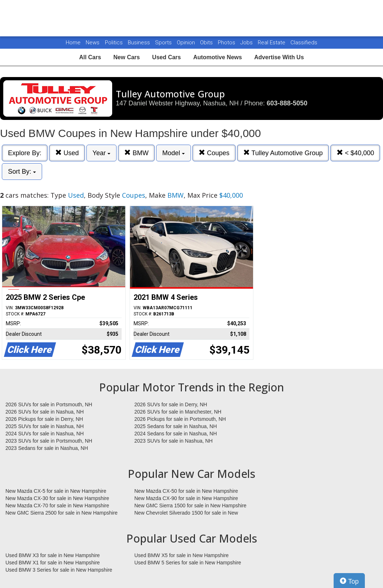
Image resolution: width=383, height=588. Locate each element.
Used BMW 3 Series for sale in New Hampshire (59, 570)
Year (101, 153)
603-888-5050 (287, 103)
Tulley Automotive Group (283, 153)
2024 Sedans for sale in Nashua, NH (176, 434)
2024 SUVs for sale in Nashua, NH (45, 434)
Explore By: (25, 153)
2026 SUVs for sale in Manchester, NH (178, 412)
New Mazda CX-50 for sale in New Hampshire (186, 491)
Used (67, 153)
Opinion (187, 43)
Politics (114, 43)
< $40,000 (355, 153)
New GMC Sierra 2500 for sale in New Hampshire (62, 513)
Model (174, 153)
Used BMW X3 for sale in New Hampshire (53, 555)
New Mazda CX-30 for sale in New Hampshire (57, 498)
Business (140, 43)
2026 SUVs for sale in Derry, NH (171, 404)
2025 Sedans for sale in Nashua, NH (176, 426)
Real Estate (272, 43)
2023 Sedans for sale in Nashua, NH (47, 448)
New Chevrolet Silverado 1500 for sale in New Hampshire (186, 513)
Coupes (214, 153)
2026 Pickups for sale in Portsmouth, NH (180, 419)
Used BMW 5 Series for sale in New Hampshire (188, 563)
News (93, 43)
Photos (227, 43)
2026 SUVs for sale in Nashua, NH (45, 412)
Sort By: (22, 172)
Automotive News (217, 57)
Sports (164, 43)
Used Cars (166, 57)
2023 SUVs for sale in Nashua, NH (174, 441)
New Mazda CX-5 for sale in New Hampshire (56, 491)
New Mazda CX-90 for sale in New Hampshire (186, 498)
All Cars (90, 57)
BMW (136, 153)
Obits (207, 43)
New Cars (127, 57)
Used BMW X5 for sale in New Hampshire (182, 555)
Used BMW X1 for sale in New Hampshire (53, 563)
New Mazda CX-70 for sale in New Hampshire (57, 506)
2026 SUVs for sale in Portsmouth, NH (49, 404)
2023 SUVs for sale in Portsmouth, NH (49, 441)
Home (73, 43)
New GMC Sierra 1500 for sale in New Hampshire (190, 506)
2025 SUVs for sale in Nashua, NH (45, 426)
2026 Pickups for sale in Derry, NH (44, 419)
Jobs (247, 43)
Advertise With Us (279, 57)
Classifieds (304, 43)
